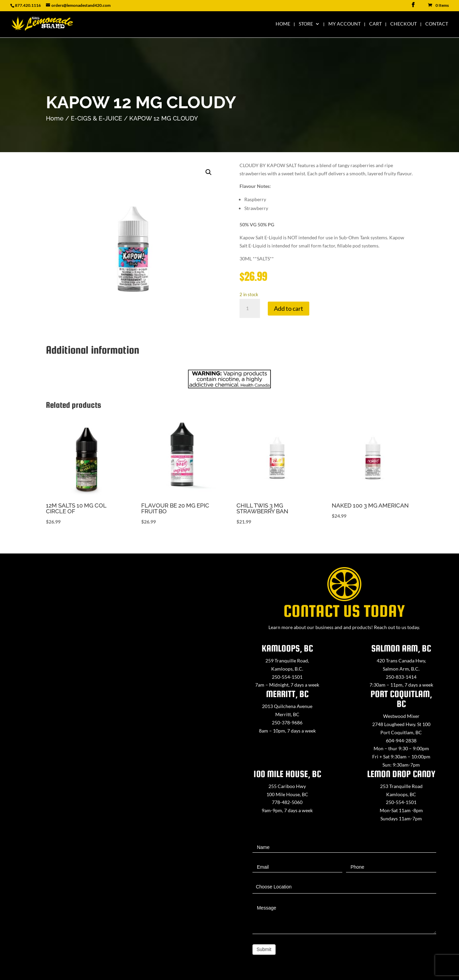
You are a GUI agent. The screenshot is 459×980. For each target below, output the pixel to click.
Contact (437, 24)
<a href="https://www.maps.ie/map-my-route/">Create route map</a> (115, 739)
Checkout (404, 24)
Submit (264, 949)
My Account (345, 24)
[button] (209, 172)
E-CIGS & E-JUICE (96, 118)
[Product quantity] (250, 308)
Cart (375, 24)
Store (306, 24)
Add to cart (289, 308)
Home (283, 24)
